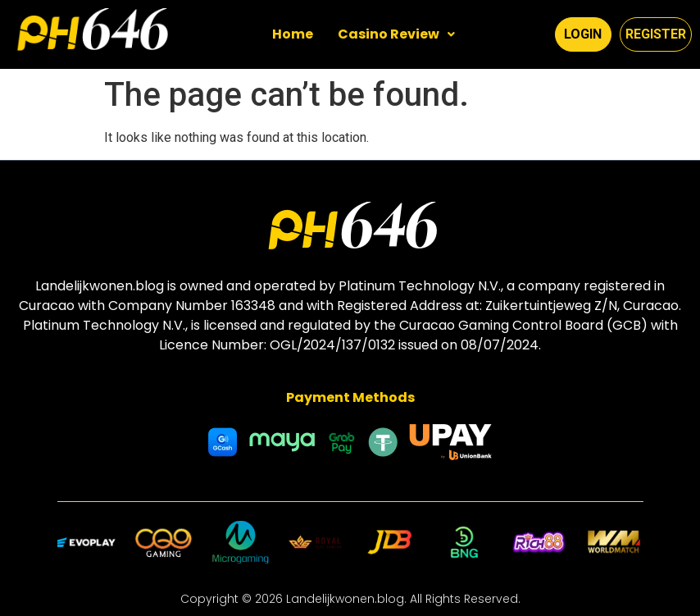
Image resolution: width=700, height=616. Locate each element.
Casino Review (396, 34)
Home (293, 34)
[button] (396, 34)
